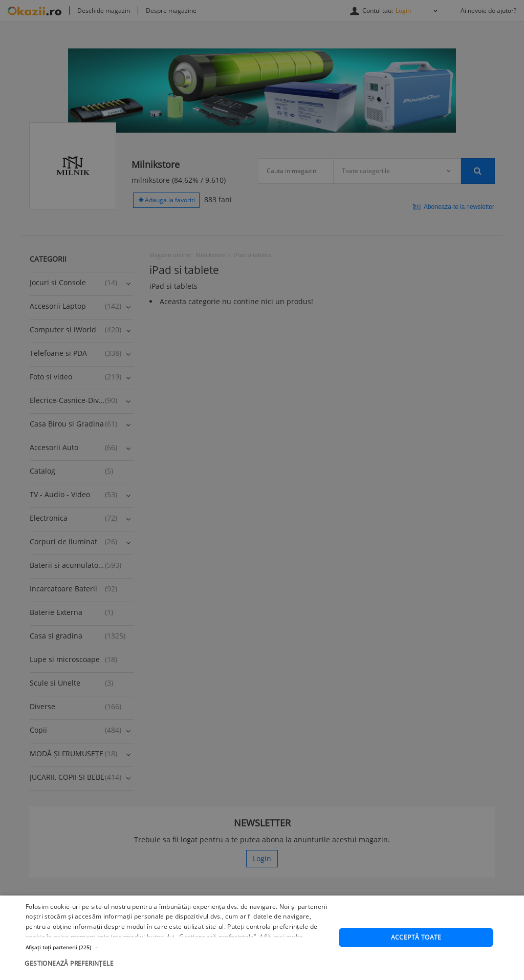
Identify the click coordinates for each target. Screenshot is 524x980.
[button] (178, 965)
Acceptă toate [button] (416, 955)
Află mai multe (281, 955)
